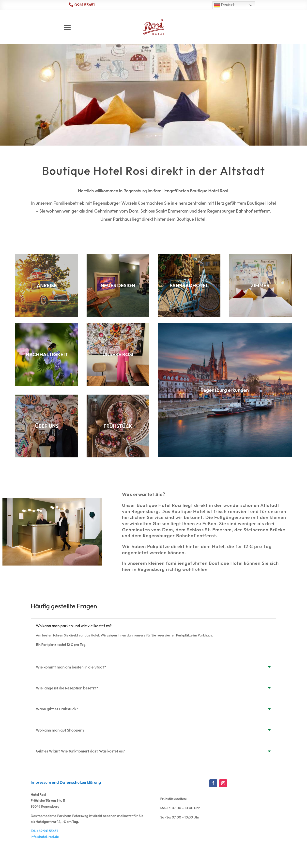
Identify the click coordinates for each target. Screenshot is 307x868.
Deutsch (225, 5)
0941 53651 (84, 5)
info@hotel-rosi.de (45, 859)
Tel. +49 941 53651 (44, 853)
